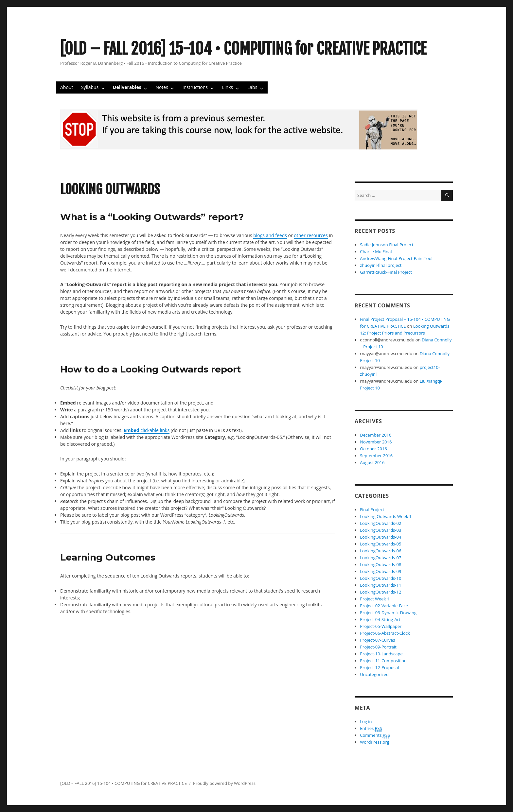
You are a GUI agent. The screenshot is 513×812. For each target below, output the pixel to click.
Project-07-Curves (377, 640)
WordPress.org (375, 742)
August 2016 (372, 462)
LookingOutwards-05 (380, 544)
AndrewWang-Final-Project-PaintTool (396, 258)
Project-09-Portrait (378, 647)
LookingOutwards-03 (380, 530)
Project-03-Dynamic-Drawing (388, 613)
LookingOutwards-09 (380, 571)
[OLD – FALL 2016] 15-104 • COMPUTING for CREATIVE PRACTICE (243, 49)
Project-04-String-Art (380, 619)
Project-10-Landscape (381, 654)
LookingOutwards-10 (380, 578)
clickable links (147, 430)
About (67, 87)
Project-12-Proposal (379, 667)
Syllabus (90, 87)
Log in (366, 721)
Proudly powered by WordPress (224, 783)
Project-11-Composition (383, 661)
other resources (311, 235)
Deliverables (127, 87)
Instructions (195, 87)
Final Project (372, 510)
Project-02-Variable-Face (384, 606)
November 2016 (376, 442)
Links (228, 87)
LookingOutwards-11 (380, 585)
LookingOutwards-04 (380, 537)
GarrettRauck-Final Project (386, 272)
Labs (252, 87)
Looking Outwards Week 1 (386, 516)
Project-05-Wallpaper (381, 626)
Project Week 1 (375, 599)
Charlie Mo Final (376, 251)
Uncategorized (374, 674)
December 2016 (376, 435)
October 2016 (373, 449)
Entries (371, 728)
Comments (375, 735)
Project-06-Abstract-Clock (385, 633)
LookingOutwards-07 (380, 558)
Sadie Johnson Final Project (387, 245)
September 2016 (376, 456)
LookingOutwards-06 (380, 551)
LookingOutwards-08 (380, 564)
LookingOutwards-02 (380, 523)
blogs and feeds (270, 235)
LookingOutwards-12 (380, 592)
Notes (162, 87)
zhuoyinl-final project (381, 265)
